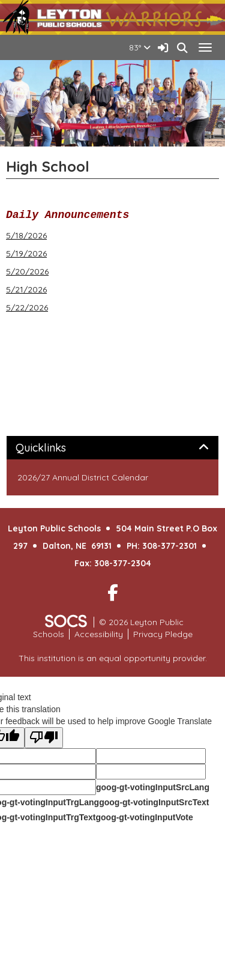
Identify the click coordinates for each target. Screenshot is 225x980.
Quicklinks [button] (54, 448)
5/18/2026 (26, 235)
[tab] (112, 448)
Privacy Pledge (163, 634)
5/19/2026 (26, 253)
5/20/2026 (27, 271)
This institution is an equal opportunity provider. (113, 658)
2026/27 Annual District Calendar (83, 477)
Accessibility (99, 634)
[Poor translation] (44, 738)
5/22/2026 (27, 307)
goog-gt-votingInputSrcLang (153, 787)
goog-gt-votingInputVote (144, 817)
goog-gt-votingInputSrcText (154, 802)
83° (140, 47)
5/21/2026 (26, 289)
